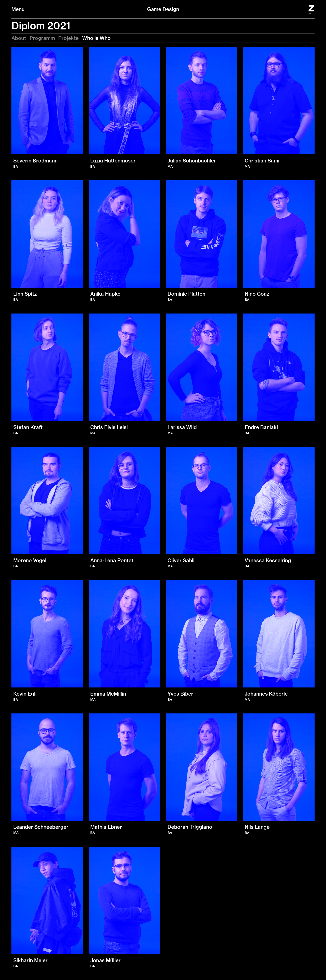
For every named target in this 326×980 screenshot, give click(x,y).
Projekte (68, 38)
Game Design (163, 9)
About (19, 38)
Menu (18, 9)
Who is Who (96, 38)
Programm (42, 38)
